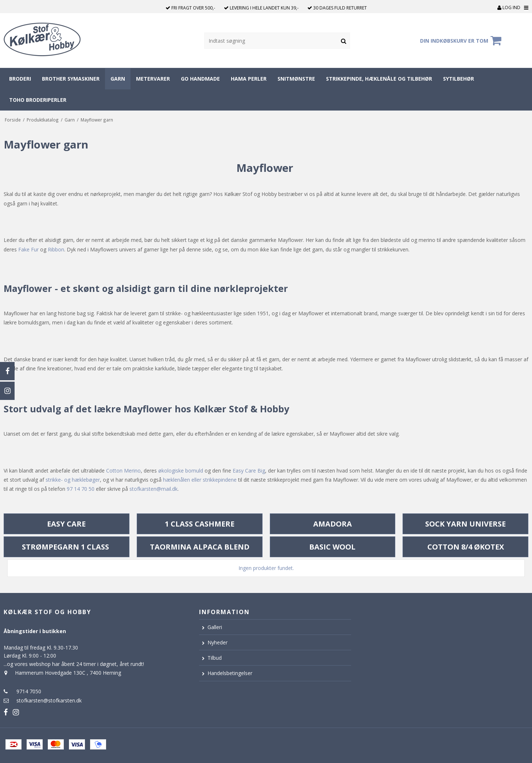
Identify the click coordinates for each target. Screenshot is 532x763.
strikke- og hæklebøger (73, 480)
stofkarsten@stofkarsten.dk (49, 700)
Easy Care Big (249, 471)
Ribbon (56, 249)
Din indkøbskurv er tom (462, 41)
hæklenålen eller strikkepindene (200, 480)
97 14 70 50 (81, 489)
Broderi (20, 79)
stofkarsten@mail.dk (154, 489)
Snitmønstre (296, 79)
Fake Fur (28, 249)
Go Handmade (200, 79)
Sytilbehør (459, 79)
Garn (118, 79)
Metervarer (153, 79)
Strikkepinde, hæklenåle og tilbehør (379, 79)
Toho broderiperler (38, 100)
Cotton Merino (123, 471)
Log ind (509, 7)
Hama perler (249, 79)
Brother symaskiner (71, 79)
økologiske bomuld (181, 471)
